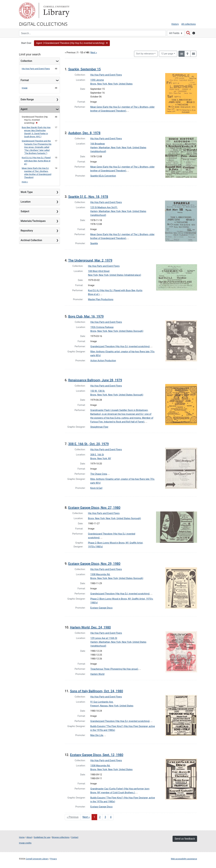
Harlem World (97, 674)
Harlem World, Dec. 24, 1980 (90, 627)
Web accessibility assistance (184, 859)
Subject (25, 211)
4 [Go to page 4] (111, 817)
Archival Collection (31, 240)
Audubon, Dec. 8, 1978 (84, 133)
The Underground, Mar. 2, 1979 (90, 260)
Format (25, 80)
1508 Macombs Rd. (100, 574)
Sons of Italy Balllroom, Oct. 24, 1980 (97, 691)
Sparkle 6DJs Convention (103, 176)
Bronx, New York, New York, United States (111, 84)
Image (25, 88)
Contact (75, 837)
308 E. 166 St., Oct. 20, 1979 (88, 444)
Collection (26, 61)
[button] (72, 43)
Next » (94, 53)
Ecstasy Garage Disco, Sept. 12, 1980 (97, 755)
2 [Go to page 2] (100, 817)
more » (25, 182)
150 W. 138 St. (98, 391)
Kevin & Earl (96, 488)
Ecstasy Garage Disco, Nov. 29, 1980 (94, 564)
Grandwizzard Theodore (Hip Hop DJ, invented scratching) (120, 347)
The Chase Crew (99, 474)
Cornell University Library (37, 859)
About (29, 837)
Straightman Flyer (99, 427)
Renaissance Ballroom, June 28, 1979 (95, 380)
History (175, 24)
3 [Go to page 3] (105, 817)
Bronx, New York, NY (101, 459)
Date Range (27, 99)
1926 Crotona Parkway (102, 327)
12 (167, 53)
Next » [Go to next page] (86, 817)
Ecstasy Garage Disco (101, 608)
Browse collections (61, 837)
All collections (189, 24)
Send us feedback (185, 839)
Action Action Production (103, 361)
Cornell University (27, 11)
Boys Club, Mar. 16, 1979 (86, 316)
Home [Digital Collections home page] (22, 837)
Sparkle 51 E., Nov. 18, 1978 (88, 197)
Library (56, 11)
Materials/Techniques (33, 221)
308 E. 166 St (97, 455)
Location (26, 202)
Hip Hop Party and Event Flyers (36, 69)
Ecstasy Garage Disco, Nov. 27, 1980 (94, 508)
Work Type (27, 192)
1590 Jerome (97, 80)
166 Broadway (98, 144)
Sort (145, 54)
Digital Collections (43, 24)
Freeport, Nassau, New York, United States (112, 706)
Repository (27, 231)
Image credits (25, 843)
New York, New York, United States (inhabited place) (115, 275)
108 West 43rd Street (99, 271)
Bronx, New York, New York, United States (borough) (117, 331)
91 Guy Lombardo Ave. (102, 702)
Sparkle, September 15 (84, 69)
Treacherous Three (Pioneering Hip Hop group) (114, 669)
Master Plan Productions (101, 299)
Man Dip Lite (97, 735)
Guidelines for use (42, 837)
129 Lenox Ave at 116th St (104, 638)
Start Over (26, 43)
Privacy (53, 859)
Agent (24, 109)
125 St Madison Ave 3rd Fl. (104, 207)
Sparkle (94, 243)
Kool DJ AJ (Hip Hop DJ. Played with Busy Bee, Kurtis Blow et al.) (36, 161)
